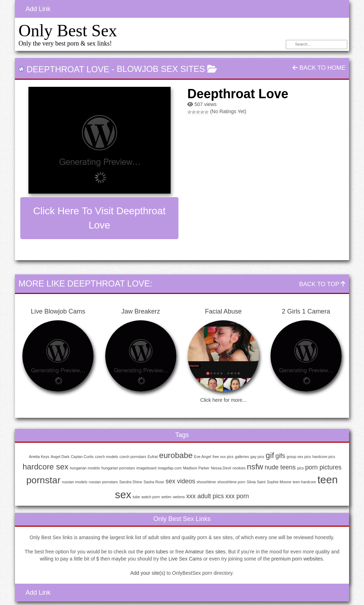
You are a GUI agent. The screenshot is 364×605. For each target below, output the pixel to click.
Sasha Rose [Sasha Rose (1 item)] (154, 482)
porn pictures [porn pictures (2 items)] (323, 467)
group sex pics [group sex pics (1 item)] (299, 457)
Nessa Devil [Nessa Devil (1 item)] (221, 468)
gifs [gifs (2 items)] (280, 456)
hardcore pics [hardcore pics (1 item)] (324, 457)
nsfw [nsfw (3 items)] (255, 467)
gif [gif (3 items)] (270, 455)
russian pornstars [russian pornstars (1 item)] (103, 482)
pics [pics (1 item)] (301, 468)
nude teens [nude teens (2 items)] (280, 467)
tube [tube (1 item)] (136, 497)
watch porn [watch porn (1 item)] (151, 497)
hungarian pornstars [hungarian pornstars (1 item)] (118, 468)
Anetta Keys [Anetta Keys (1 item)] (39, 457)
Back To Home (319, 68)
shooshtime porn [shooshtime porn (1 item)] (231, 482)
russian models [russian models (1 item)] (75, 482)
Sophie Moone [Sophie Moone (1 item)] (279, 482)
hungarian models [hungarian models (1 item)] (85, 468)
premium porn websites (297, 559)
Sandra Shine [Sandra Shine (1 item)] (131, 482)
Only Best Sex (68, 30)
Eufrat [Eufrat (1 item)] (152, 457)
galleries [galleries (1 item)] (242, 457)
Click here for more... (223, 400)
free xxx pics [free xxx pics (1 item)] (223, 457)
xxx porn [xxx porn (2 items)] (237, 496)
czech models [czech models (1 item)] (106, 457)
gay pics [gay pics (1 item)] (257, 457)
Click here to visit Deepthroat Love (99, 218)
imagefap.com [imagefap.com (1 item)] (170, 468)
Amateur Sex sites (205, 552)
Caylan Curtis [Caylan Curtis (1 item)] (82, 457)
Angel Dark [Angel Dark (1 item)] (60, 457)
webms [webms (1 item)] (179, 497)
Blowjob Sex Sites (161, 69)
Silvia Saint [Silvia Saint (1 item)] (256, 482)
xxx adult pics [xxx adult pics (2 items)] (205, 496)
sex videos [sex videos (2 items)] (180, 481)
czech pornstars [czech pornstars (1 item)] (133, 457)
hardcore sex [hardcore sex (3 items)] (45, 467)
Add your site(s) (148, 573)
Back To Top (322, 284)
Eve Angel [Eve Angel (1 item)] (203, 457)
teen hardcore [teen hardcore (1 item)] (304, 482)
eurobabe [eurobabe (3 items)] (176, 455)
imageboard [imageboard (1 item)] (146, 468)
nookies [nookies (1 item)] (239, 468)
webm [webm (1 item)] (166, 497)
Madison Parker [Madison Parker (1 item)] (196, 468)
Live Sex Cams (185, 559)
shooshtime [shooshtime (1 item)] (206, 482)
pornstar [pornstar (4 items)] (43, 480)
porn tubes (156, 552)
